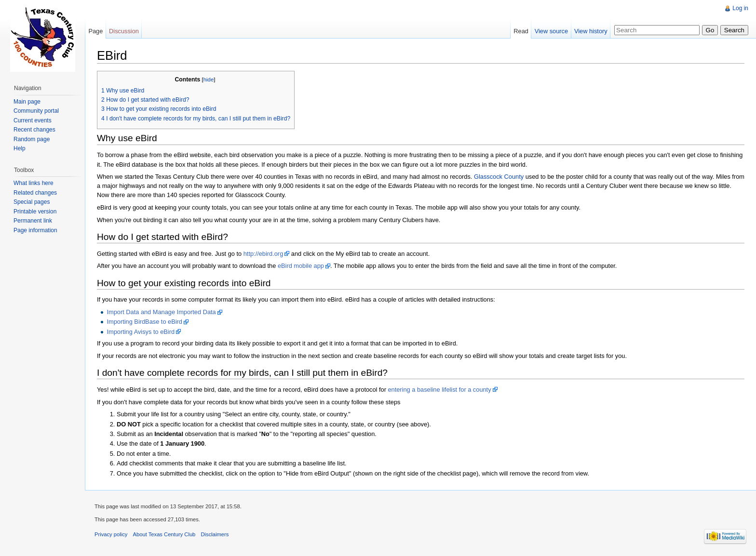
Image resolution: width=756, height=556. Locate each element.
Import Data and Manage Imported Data (161, 312)
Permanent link (33, 221)
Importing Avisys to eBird (141, 332)
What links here (34, 183)
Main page (27, 102)
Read (521, 31)
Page (95, 31)
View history (591, 31)
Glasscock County (499, 177)
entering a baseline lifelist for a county (439, 390)
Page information (35, 230)
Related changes (35, 193)
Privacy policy (111, 534)
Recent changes (34, 130)
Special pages (32, 202)
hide (209, 79)
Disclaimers (215, 534)
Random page (32, 139)
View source (551, 31)
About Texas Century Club (164, 534)
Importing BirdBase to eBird (144, 322)
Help (20, 148)
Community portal (36, 111)
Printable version (35, 212)
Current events (33, 120)
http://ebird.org (263, 254)
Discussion (124, 31)
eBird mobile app (301, 266)
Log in (740, 8)
